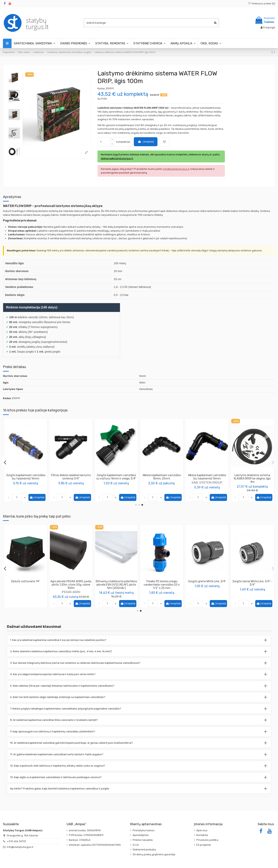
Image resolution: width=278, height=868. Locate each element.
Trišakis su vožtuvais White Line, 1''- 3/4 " (26, 583)
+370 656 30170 (16, 841)
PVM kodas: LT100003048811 (86, 835)
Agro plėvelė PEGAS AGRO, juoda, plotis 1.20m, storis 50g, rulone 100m (252, 585)
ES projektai (204, 845)
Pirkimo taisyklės (143, 840)
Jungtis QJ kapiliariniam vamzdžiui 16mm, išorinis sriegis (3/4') (162, 479)
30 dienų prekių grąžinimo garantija (154, 854)
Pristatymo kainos (144, 830)
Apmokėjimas (141, 835)
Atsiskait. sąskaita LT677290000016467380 (95, 845)
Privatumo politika (207, 840)
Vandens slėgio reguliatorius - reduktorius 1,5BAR (71, 583)
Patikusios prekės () (262, 4)
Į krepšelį (146, 142)
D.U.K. (136, 845)
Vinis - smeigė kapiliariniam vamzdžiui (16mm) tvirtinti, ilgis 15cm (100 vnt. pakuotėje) (207, 479)
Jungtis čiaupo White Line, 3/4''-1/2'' (162, 583)
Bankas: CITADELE (80, 840)
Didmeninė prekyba (144, 850)
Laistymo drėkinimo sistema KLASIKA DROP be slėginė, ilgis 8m (71, 479)
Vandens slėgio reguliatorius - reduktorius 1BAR (116, 583)
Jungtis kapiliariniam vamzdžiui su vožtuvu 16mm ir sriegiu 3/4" (26, 477)
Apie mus (202, 830)
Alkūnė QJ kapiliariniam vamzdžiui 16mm (252, 477)
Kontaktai (202, 835)
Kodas (101, 88)
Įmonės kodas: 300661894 (85, 830)
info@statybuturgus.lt (20, 847)
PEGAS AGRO (252, 592)
